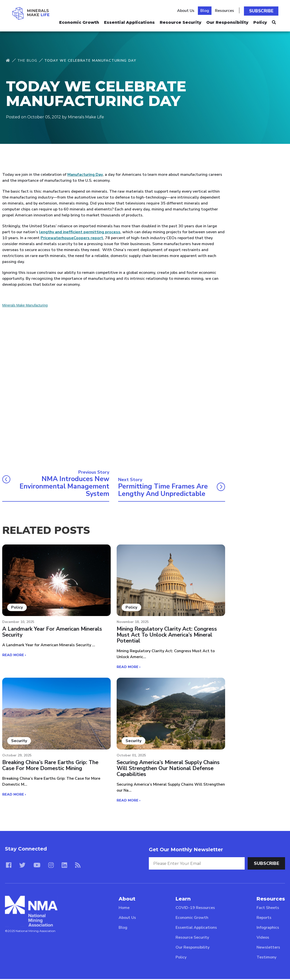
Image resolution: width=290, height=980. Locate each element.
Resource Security (181, 21)
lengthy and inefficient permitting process (80, 232)
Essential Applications (129, 21)
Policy (260, 21)
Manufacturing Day (85, 175)
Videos (263, 938)
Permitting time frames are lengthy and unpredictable (164, 490)
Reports (264, 919)
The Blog (27, 61)
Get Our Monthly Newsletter (186, 850)
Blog (206, 10)
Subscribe (262, 10)
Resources (226, 10)
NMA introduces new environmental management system (63, 487)
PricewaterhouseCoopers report (72, 238)
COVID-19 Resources (195, 909)
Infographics (268, 928)
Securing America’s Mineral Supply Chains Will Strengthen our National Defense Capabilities (169, 769)
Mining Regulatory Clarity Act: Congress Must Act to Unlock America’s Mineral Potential (168, 636)
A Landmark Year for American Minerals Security (53, 633)
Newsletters (268, 948)
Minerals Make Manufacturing (25, 305)
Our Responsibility (227, 21)
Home (124, 909)
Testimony (266, 958)
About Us (187, 10)
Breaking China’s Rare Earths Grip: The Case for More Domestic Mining (51, 766)
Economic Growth (79, 21)
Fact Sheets (268, 909)
